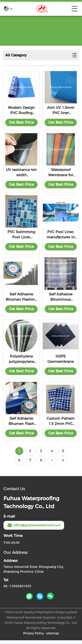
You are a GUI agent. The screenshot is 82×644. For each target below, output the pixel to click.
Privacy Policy (33, 637)
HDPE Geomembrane (61, 362)
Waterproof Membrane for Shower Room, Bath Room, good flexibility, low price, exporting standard (61, 174)
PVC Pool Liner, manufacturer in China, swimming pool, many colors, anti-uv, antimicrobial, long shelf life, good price (61, 237)
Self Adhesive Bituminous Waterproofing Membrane (61, 300)
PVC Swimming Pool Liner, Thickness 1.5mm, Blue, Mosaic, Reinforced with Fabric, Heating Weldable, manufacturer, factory (21, 237)
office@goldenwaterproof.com (34, 529)
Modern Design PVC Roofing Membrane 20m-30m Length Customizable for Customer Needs (21, 111)
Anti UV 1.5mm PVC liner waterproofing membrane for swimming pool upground (61, 111)
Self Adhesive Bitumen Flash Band (21, 425)
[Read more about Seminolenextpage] (52, 464)
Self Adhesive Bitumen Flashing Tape (21, 300)
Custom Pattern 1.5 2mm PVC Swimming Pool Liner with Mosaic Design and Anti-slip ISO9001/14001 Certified (61, 425)
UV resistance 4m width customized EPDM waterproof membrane (21, 174)
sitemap (53, 637)
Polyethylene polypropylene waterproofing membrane (21, 362)
